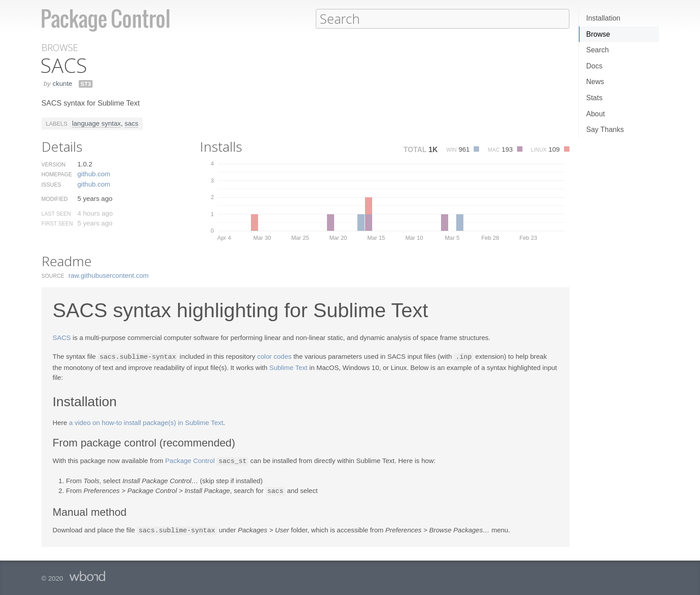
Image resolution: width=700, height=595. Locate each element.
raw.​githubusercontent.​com (108, 275)
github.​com (94, 173)
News (595, 82)
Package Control (190, 460)
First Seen (57, 223)
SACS (62, 337)
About (596, 114)
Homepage (57, 174)
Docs (594, 66)
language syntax (96, 123)
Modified (55, 199)
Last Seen (56, 213)
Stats (594, 98)
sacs (131, 123)
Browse (598, 34)
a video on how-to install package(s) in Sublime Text (146, 422)
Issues (51, 184)
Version (54, 164)
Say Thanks (605, 130)
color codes (274, 356)
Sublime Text (288, 367)
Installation (604, 18)
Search (598, 50)
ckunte (63, 83)
